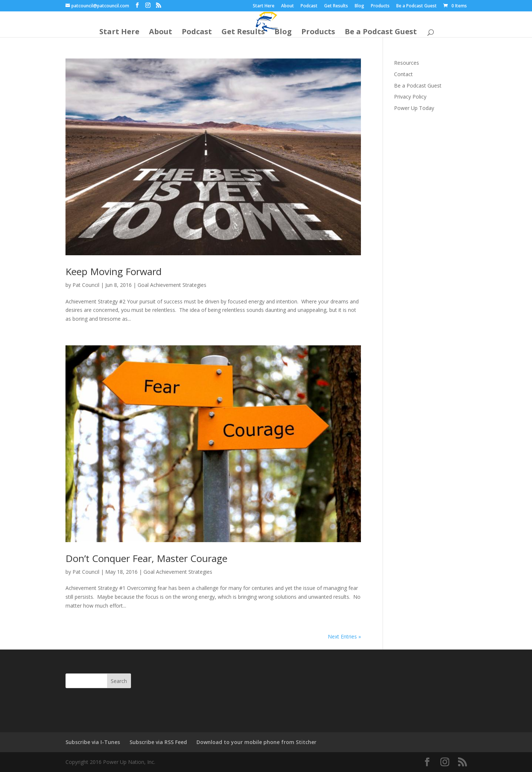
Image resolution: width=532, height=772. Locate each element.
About (288, 6)
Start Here (264, 6)
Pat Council (86, 285)
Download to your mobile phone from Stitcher (256, 742)
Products (380, 6)
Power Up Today (414, 108)
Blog (359, 6)
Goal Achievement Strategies (172, 285)
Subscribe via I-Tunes (93, 742)
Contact (403, 74)
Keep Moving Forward (114, 271)
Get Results (336, 6)
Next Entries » (344, 636)
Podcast (309, 6)
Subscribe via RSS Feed (158, 742)
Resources (407, 63)
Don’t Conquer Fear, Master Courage (146, 558)
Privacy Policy (410, 97)
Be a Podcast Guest (416, 6)
